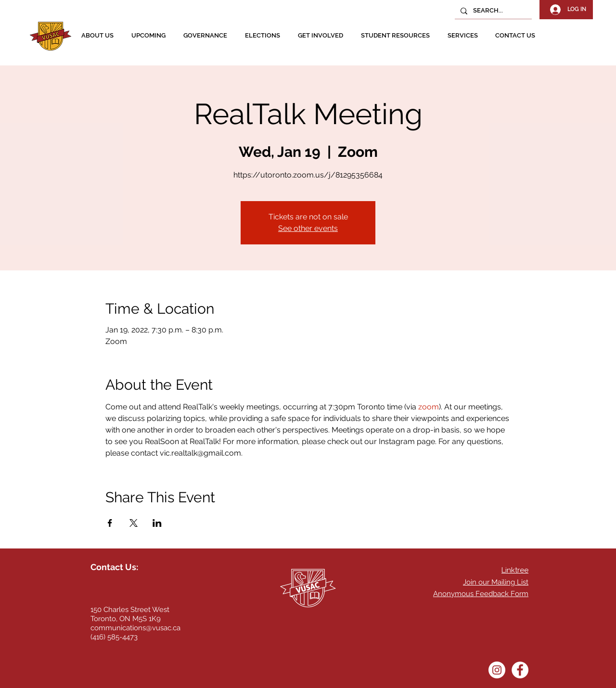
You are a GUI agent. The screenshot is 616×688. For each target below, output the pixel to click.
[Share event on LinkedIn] (157, 523)
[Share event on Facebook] (110, 523)
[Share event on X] (134, 523)
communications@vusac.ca (135, 628)
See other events (308, 228)
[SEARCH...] (492, 11)
